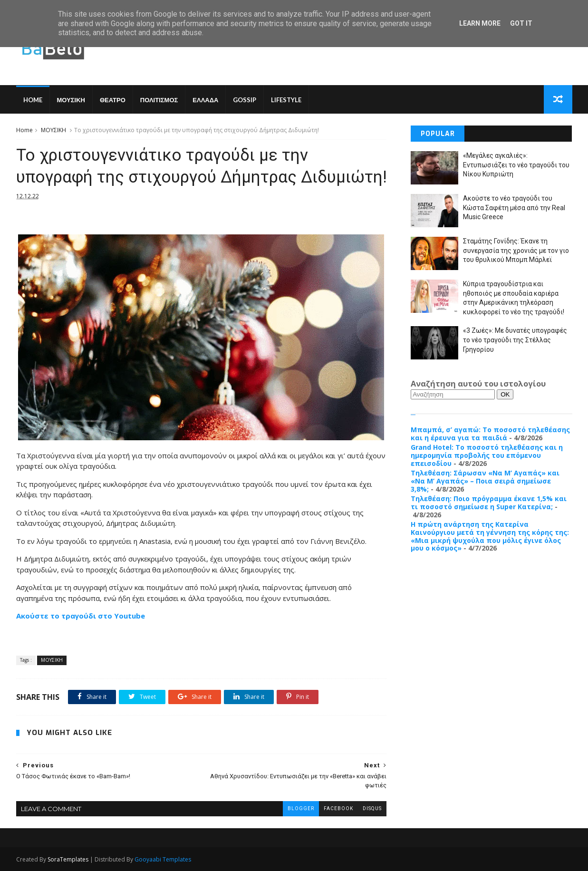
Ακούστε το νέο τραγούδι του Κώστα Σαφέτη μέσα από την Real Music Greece (514, 208)
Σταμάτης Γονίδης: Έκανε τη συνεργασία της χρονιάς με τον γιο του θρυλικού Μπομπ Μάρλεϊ (516, 250)
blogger (301, 808)
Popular (438, 134)
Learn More (480, 23)
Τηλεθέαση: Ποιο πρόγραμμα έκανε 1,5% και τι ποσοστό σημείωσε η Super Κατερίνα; (489, 503)
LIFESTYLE (286, 100)
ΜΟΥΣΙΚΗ (71, 100)
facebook (338, 808)
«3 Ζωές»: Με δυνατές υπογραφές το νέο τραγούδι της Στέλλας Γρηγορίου (515, 340)
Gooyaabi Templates (163, 859)
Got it (521, 23)
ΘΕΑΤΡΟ (113, 100)
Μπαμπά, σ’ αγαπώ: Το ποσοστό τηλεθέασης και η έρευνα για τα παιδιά (490, 434)
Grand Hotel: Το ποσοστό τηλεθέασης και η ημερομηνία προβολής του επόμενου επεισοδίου (487, 455)
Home (33, 100)
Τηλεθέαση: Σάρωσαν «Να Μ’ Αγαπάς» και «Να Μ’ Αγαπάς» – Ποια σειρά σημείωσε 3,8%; (485, 481)
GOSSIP (245, 100)
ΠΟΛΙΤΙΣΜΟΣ (159, 100)
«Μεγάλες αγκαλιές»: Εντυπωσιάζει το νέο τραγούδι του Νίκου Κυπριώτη (516, 165)
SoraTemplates (68, 859)
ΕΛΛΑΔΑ (205, 100)
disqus (372, 808)
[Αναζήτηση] (453, 394)
